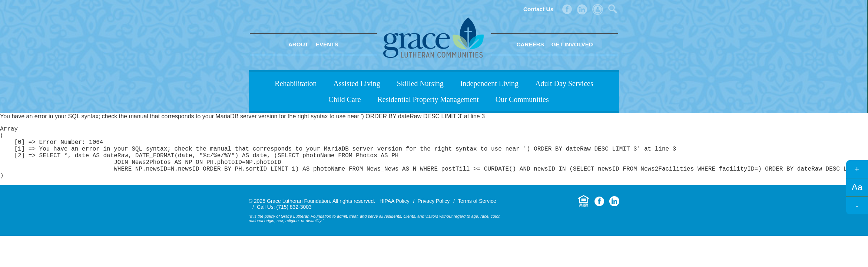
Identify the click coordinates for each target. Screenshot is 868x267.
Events (327, 44)
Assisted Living (357, 83)
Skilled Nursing (420, 83)
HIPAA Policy (395, 213)
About (298, 44)
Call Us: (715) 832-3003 (284, 219)
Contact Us (538, 9)
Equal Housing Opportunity (584, 213)
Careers (530, 44)
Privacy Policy (434, 213)
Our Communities (522, 99)
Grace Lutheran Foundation (433, 38)
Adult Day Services (564, 83)
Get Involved (572, 44)
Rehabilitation (296, 83)
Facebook (567, 9)
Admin (598, 9)
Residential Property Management (428, 99)
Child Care (344, 99)
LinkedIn (582, 9)
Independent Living (489, 83)
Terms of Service (477, 213)
